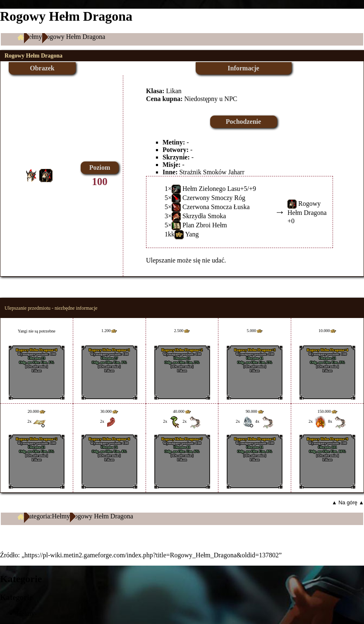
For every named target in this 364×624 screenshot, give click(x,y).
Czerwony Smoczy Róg (214, 198)
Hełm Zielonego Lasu (211, 189)
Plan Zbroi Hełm (205, 225)
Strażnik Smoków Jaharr (212, 172)
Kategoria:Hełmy (47, 516)
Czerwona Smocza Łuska (216, 207)
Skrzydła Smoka (204, 216)
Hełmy (33, 37)
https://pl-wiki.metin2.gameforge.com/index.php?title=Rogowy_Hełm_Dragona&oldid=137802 (152, 555)
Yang (192, 234)
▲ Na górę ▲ (348, 502)
